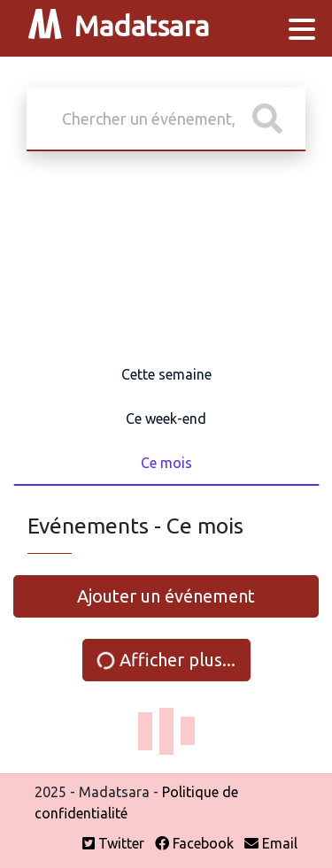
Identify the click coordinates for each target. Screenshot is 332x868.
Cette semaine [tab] (166, 374)
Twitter (113, 843)
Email (271, 843)
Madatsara (119, 29)
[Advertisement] (166, 258)
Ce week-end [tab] (166, 419)
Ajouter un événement (166, 596)
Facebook (194, 843)
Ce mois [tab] (166, 463)
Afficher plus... (165, 660)
